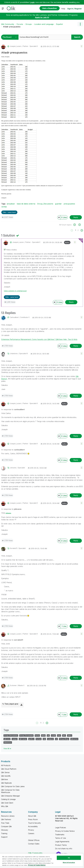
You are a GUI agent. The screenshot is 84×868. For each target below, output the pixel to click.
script (53, 736)
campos (50, 739)
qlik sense (23, 739)
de (48, 736)
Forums (20, 24)
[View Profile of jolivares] (13, 468)
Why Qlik (5, 806)
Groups (29, 24)
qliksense (74, 739)
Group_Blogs (64, 739)
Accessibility (33, 826)
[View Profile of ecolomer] (13, 685)
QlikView (4, 779)
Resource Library (8, 816)
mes (59, 736)
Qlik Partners (6, 819)
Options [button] (80, 24)
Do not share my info (64, 849)
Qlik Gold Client (7, 803)
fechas (39, 739)
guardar (58, 204)
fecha (37, 736)
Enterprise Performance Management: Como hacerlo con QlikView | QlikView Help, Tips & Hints (39, 339)
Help (63, 9)
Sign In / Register (75, 9)
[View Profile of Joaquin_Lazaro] (16, 46)
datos (70, 736)
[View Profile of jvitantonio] (14, 354)
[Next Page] (82, 230)
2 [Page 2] (78, 230)
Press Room (33, 819)
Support (4, 837)
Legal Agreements (62, 842)
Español (59, 24)
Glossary (5, 830)
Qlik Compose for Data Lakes (13, 786)
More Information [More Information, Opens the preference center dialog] (69, 862)
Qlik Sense (5, 772)
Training (4, 833)
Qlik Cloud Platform (9, 769)
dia (44, 739)
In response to (13, 409)
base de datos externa (26, 204)
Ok (69, 858)
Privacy (31, 830)
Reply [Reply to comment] (71, 302)
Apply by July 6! (42, 17)
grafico (31, 739)
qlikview (7, 739)
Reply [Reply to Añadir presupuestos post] (76, 217)
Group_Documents (26, 736)
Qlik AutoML (6, 776)
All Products (6, 765)
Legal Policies (61, 828)
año (64, 736)
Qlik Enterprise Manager (10, 796)
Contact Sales (34, 844)
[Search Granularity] (10, 37)
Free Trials (5, 823)
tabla (43, 736)
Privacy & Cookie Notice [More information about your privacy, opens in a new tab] (37, 865)
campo (15, 739)
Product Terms (61, 845)
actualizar (11, 204)
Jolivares (8, 513)
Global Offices (34, 840)
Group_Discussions (45, 204)
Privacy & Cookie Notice (65, 831)
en (56, 739)
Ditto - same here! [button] (9, 212)
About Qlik (32, 816)
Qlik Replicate (6, 783)
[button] (82, 46)
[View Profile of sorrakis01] (14, 548)
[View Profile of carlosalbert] (14, 317)
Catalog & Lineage (8, 799)
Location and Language (44, 24)
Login (32, 2)
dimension (8, 743)
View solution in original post (15, 291)
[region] (42, 861)
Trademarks (60, 835)
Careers (31, 833)
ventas (4, 207)
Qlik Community (8, 24)
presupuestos (69, 204)
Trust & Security (34, 823)
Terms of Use (61, 838)
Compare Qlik (6, 826)
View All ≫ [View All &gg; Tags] (7, 749)
